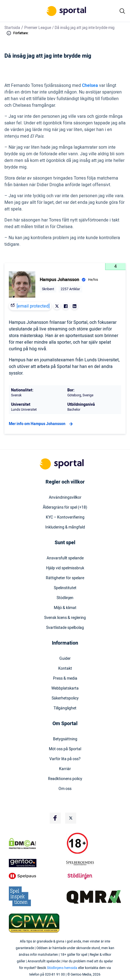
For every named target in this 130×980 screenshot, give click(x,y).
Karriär (65, 769)
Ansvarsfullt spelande (65, 558)
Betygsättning (65, 739)
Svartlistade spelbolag (65, 628)
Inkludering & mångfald (65, 527)
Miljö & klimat (65, 608)
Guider (65, 659)
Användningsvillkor (65, 498)
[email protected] (33, 306)
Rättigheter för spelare (65, 578)
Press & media (65, 679)
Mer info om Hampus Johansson (42, 424)
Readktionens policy (65, 779)
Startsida (12, 28)
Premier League (38, 28)
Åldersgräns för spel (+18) (65, 508)
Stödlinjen (65, 598)
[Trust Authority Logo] (36, 863)
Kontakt (65, 669)
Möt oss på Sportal (65, 749)
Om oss (65, 789)
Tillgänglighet (65, 708)
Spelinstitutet (65, 588)
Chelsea (90, 86)
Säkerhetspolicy (65, 698)
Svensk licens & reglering (65, 618)
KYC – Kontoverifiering (65, 517)
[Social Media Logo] (55, 818)
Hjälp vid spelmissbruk (65, 568)
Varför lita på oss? (65, 759)
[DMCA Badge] (36, 843)
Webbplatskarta (65, 688)
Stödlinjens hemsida (62, 968)
